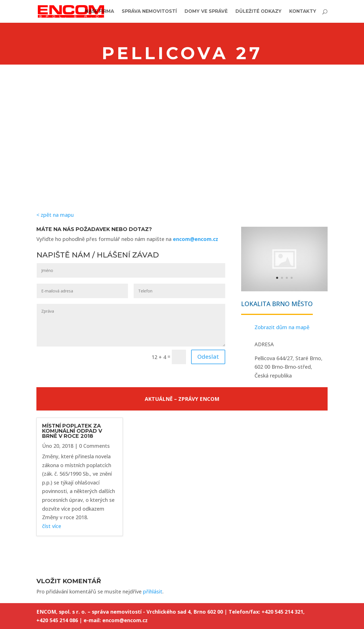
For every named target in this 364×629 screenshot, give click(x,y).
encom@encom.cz (196, 239)
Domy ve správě (206, 12)
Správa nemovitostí (149, 12)
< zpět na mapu (55, 215)
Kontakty (303, 12)
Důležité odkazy (258, 12)
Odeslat (208, 357)
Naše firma (100, 12)
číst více (52, 526)
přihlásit (153, 591)
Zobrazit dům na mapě (282, 327)
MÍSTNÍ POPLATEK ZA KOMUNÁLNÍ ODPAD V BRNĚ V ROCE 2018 (72, 431)
